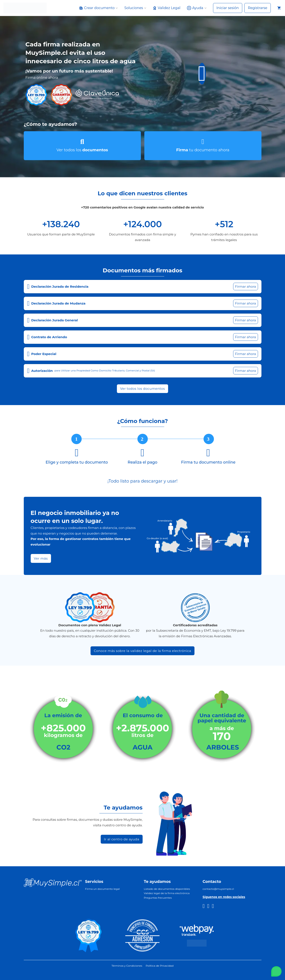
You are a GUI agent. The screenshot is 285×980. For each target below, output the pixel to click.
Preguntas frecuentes (158, 898)
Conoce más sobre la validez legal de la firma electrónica (142, 651)
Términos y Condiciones (127, 966)
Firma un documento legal (103, 889)
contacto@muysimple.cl (218, 889)
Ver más (41, 558)
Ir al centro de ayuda (122, 839)
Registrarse (258, 8)
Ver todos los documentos (142, 389)
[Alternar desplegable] (81, 8)
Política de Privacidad (160, 966)
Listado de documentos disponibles (167, 889)
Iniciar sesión (228, 8)
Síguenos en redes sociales (224, 897)
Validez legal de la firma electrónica (167, 893)
